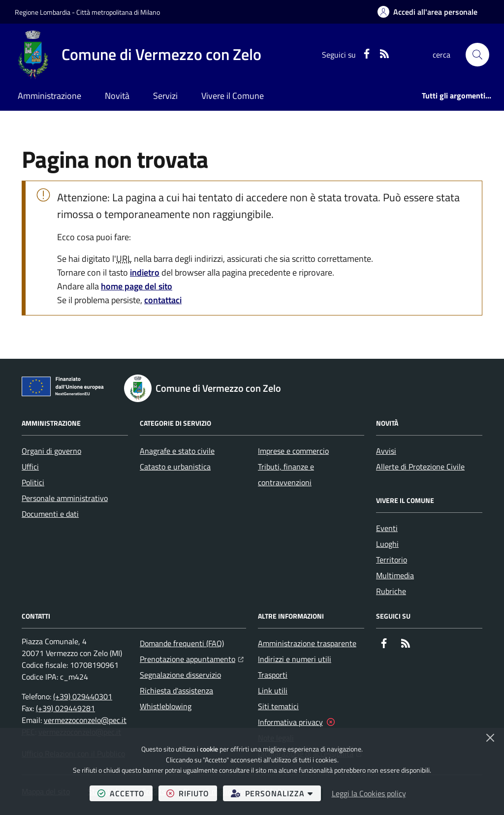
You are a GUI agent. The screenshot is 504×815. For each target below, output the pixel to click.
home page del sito (137, 286)
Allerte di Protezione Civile (420, 467)
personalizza (276, 793)
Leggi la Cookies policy (369, 793)
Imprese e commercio (293, 451)
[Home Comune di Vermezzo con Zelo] (138, 55)
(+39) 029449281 (65, 708)
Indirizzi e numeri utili (295, 659)
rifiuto (192, 793)
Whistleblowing (166, 706)
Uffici (30, 467)
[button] (477, 55)
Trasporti (273, 675)
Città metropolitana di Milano (118, 12)
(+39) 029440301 (83, 696)
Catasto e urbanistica (175, 467)
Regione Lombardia (43, 12)
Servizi (165, 96)
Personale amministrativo (65, 498)
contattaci (163, 300)
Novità (117, 96)
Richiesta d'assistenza (176, 690)
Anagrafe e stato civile (177, 451)
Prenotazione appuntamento (192, 658)
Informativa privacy (290, 722)
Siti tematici (278, 706)
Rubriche (391, 591)
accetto (125, 793)
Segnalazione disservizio (180, 675)
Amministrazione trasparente (307, 643)
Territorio (392, 560)
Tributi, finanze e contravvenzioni (286, 474)
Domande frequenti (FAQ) (182, 643)
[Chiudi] (490, 738)
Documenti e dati (50, 514)
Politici (33, 482)
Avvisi (386, 451)
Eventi (387, 528)
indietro (145, 272)
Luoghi (387, 544)
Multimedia (395, 575)
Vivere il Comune (233, 96)
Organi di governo (51, 451)
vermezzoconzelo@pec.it (85, 720)
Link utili (273, 690)
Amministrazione (49, 96)
